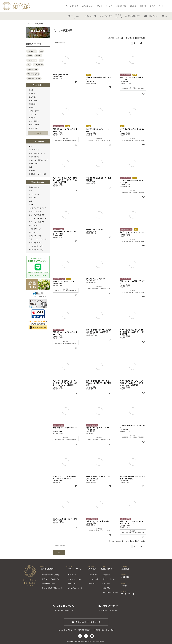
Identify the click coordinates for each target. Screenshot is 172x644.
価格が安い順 (130, 38)
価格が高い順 (140, 38)
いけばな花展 (94, 579)
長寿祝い (32, 107)
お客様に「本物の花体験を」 (51, 575)
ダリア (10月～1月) (35, 212)
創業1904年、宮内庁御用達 (51, 579)
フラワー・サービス (105, 6)
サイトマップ (71, 630)
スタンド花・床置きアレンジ (38, 160)
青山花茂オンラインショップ (86, 622)
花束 (31, 146)
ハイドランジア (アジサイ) (38, 208)
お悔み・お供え (34, 125)
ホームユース (72, 584)
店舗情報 (143, 6)
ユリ (29, 65)
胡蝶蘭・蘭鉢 (33, 164)
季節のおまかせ (32, 69)
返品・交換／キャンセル (110, 592)
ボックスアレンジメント (37, 153)
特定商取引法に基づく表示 (104, 630)
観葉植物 (32, 171)
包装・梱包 (106, 584)
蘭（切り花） (33, 198)
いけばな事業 (121, 6)
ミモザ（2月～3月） (36, 229)
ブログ (152, 6)
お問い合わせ (151, 16)
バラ (41, 60)
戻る (59, 552)
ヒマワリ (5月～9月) (36, 243)
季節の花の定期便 (33, 74)
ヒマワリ (38, 56)
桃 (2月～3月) (34, 232)
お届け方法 (106, 588)
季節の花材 (93, 575)
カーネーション (34, 194)
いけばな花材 (38, 65)
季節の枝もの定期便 (34, 78)
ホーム (61, 630)
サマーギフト (33, 94)
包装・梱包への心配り (49, 584)
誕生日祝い (33, 97)
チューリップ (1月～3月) (37, 215)
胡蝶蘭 (30, 56)
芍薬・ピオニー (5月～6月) (38, 239)
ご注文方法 (106, 575)
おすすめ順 (120, 38)
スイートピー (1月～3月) (37, 222)
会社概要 (133, 6)
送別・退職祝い (34, 121)
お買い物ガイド (91, 16)
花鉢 (31, 167)
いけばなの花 (33, 128)
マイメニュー (74, 16)
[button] (144, 43)
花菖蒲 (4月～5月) (35, 236)
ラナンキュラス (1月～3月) (38, 218)
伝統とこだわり (88, 6)
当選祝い (32, 118)
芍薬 (41, 51)
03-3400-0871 (64, 606)
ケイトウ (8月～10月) (36, 250)
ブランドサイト (164, 6)
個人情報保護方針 (85, 630)
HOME (29, 24)
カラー (31, 205)
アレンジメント (34, 150)
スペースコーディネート (76, 579)
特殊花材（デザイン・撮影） (38, 174)
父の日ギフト (32, 51)
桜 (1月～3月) (34, 225)
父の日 (31, 90)
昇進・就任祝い (34, 100)
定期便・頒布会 (34, 111)
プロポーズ (33, 114)
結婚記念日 (33, 104)
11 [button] (141, 43)
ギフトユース (72, 575)
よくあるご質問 (106, 16)
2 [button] (135, 43)
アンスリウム (32, 60)
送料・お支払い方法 (109, 579)
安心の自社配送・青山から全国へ (53, 588)
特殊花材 (92, 584)
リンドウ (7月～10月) (36, 246)
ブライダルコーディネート (76, 588)
